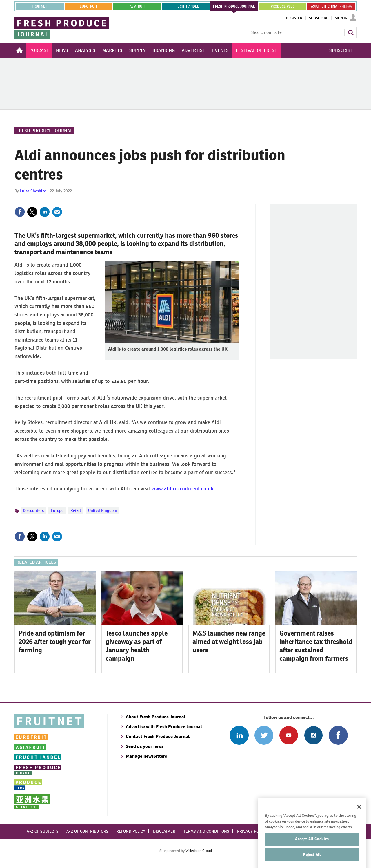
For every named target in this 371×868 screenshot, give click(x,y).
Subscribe (319, 18)
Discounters (33, 510)
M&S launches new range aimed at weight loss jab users (229, 642)
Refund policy (131, 831)
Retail (76, 510)
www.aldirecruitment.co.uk (182, 489)
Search (351, 32)
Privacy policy (252, 831)
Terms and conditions (206, 831)
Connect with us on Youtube (289, 735)
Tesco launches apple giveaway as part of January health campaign (137, 646)
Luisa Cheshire (33, 191)
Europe (57, 510)
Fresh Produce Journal (44, 131)
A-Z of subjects (43, 831)
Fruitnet (40, 6)
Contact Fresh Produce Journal (158, 736)
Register (294, 18)
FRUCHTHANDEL (186, 6)
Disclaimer (164, 831)
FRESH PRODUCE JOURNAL (234, 6)
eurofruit (89, 6)
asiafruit (137, 6)
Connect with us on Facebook (338, 735)
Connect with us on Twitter (264, 735)
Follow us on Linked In (239, 735)
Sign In (341, 18)
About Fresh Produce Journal (156, 717)
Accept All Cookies (312, 853)
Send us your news (145, 746)
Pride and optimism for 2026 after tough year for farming (55, 642)
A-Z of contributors (87, 831)
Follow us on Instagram (313, 735)
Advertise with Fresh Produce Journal (164, 727)
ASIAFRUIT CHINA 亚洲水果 (331, 6)
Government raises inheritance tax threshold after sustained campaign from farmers (316, 646)
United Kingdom (103, 510)
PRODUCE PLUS (283, 6)
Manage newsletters (146, 756)
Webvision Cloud (199, 851)
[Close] (359, 821)
